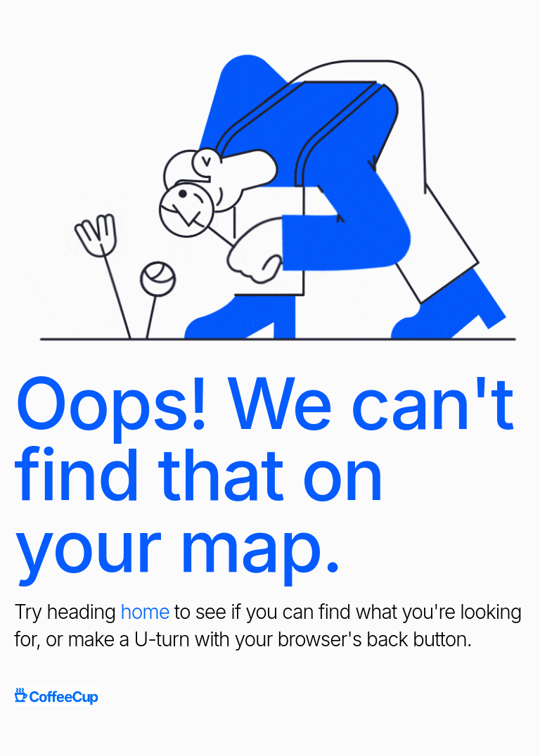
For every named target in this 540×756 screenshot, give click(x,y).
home (145, 612)
